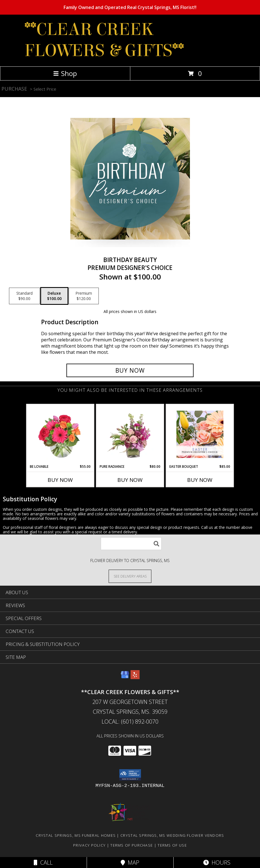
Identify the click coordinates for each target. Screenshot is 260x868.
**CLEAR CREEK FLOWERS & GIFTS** (104, 40)
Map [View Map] (130, 863)
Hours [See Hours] (217, 863)
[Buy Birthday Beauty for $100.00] (130, 370)
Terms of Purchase (132, 845)
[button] (130, 775)
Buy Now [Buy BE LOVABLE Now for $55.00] (60, 480)
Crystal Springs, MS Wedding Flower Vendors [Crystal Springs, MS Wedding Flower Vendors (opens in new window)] (172, 835)
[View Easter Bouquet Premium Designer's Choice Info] (200, 434)
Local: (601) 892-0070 (130, 722)
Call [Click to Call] (43, 863)
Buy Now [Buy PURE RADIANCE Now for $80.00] (130, 480)
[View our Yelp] (135, 677)
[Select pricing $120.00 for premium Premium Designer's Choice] (84, 296)
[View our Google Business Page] (125, 677)
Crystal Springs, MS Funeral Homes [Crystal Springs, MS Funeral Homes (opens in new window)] (76, 835)
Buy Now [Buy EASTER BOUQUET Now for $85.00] (200, 480)
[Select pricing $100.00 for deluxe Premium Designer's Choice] (54, 296)
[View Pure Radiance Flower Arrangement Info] (130, 434)
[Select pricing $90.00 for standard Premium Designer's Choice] (24, 296)
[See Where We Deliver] (130, 576)
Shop (65, 73)
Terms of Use (172, 845)
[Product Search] (131, 544)
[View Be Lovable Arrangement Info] (60, 434)
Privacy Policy (89, 845)
